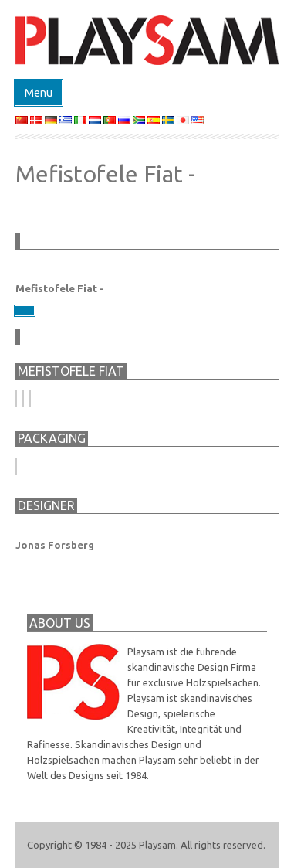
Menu (39, 93)
